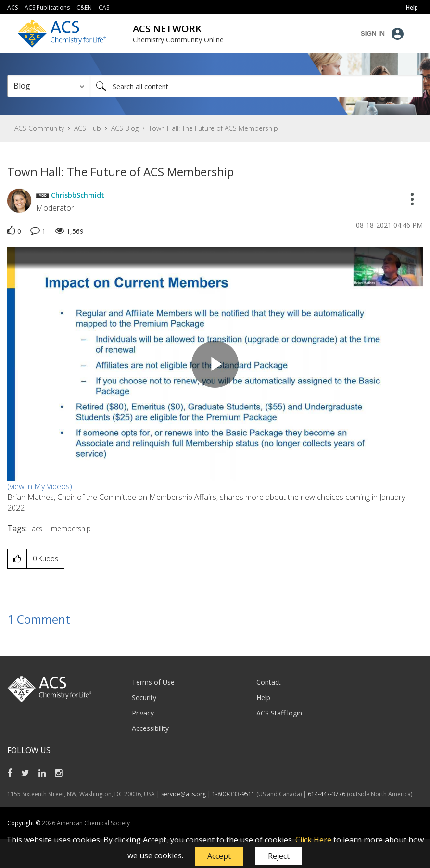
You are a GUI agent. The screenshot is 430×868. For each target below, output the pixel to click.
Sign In (373, 33)
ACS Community (39, 128)
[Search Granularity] (49, 86)
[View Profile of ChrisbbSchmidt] (78, 195)
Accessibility (150, 728)
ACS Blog (125, 128)
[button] (219, 856)
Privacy (143, 713)
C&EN (84, 7)
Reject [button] (279, 856)
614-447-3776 (327, 794)
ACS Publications (47, 7)
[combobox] (256, 86)
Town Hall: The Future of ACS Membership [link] (213, 128)
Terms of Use (153, 682)
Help (263, 697)
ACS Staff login (279, 713)
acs (37, 529)
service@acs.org (183, 794)
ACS (13, 7)
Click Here (313, 840)
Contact (269, 682)
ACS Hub (88, 128)
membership (71, 529)
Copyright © (25, 823)
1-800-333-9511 (234, 794)
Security (144, 697)
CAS (104, 7)
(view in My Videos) (40, 486)
